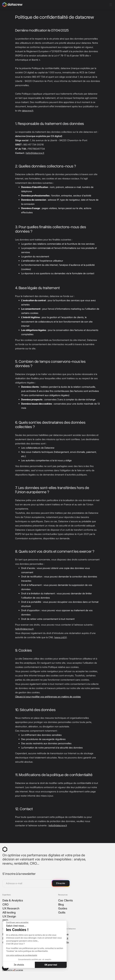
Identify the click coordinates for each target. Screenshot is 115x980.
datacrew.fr (28, 111)
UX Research (11, 908)
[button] (111, 5)
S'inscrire (61, 883)
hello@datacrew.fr (35, 153)
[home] (13, 5)
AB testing (9, 912)
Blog (61, 905)
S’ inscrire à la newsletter (19, 874)
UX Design (9, 916)
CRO (5, 905)
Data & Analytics (13, 900)
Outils (62, 912)
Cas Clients (66, 900)
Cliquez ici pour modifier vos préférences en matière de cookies (48, 697)
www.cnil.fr (61, 637)
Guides (63, 908)
